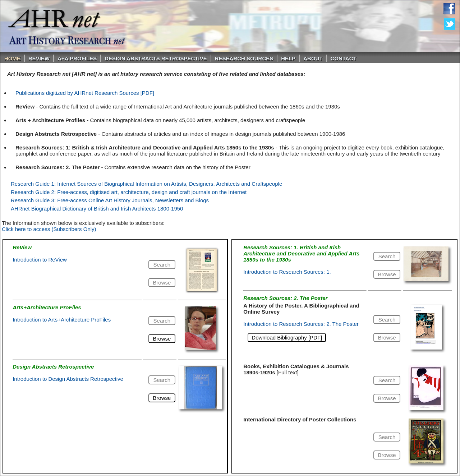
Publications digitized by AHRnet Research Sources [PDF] (85, 93)
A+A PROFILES (77, 58)
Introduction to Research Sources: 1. (287, 272)
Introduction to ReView (40, 260)
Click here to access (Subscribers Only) (49, 229)
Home (12, 58)
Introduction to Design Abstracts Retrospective (68, 379)
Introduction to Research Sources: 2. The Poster (301, 324)
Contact (344, 58)
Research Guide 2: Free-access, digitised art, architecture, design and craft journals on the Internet (129, 192)
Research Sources (244, 58)
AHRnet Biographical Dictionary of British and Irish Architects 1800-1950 (97, 209)
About (313, 58)
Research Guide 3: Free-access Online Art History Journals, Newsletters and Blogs (110, 200)
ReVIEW (39, 58)
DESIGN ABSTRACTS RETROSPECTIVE (156, 58)
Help (288, 58)
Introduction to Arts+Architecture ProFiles (62, 320)
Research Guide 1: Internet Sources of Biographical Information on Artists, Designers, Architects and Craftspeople (146, 184)
